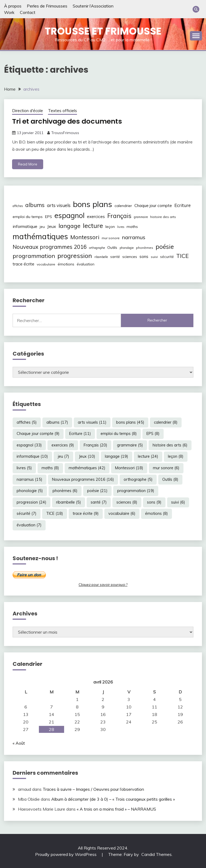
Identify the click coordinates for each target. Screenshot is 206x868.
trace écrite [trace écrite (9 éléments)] (23, 264)
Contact (28, 12)
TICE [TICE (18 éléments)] (183, 256)
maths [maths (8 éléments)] (132, 226)
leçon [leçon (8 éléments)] (110, 226)
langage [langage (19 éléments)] (69, 225)
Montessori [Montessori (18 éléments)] (85, 237)
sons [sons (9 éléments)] (144, 256)
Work (9, 12)
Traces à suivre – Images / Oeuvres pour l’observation (93, 789)
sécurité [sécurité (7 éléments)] (167, 257)
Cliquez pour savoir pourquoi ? (103, 585)
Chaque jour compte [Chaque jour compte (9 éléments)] (153, 206)
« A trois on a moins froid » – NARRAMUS (116, 809)
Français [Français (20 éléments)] (119, 216)
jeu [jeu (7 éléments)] (42, 226)
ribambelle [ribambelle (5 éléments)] (101, 257)
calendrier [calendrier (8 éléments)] (123, 206)
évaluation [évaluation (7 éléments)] (86, 264)
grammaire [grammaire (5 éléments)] (141, 217)
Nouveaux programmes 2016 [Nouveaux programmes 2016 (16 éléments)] (50, 247)
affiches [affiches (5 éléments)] (18, 206)
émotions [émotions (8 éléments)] (66, 264)
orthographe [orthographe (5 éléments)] (97, 248)
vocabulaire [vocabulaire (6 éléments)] (46, 264)
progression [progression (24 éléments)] (75, 256)
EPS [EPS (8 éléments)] (49, 217)
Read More (28, 164)
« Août (19, 743)
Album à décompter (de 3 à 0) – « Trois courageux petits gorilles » (113, 799)
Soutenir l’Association (93, 6)
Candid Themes (157, 854)
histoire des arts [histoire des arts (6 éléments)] (163, 217)
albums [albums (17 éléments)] (35, 205)
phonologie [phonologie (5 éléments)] (127, 248)
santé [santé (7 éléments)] (115, 257)
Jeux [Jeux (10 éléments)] (52, 226)
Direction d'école (27, 111)
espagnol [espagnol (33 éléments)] (69, 215)
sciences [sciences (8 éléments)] (130, 257)
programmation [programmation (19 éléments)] (34, 256)
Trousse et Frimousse (103, 31)
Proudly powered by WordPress (66, 854)
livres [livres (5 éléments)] (121, 227)
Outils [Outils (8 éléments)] (112, 247)
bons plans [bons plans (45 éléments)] (93, 204)
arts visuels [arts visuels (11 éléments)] (59, 205)
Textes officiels (62, 111)
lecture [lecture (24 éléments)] (93, 225)
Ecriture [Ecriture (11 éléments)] (183, 205)
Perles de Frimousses (47, 6)
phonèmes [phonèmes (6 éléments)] (145, 247)
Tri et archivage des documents (69, 121)
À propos (13, 6)
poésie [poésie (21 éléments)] (165, 246)
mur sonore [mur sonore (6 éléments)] (111, 238)
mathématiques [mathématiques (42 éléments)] (40, 236)
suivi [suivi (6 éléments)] (154, 257)
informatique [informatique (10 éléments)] (25, 226)
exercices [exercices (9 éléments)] (96, 217)
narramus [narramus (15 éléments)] (134, 237)
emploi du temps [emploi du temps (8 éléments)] (28, 217)
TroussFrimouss (65, 132)
